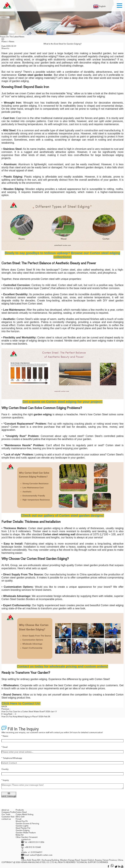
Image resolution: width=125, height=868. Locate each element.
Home (4, 42)
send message (9, 795)
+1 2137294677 (35, 852)
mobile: (24, 852)
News (12, 42)
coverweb (103, 862)
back (4, 707)
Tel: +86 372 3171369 (34, 842)
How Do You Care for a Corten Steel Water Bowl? (23, 712)
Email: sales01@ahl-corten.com (38, 855)
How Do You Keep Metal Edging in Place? (20, 717)
